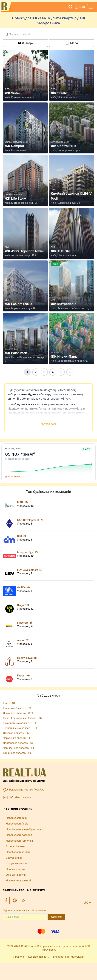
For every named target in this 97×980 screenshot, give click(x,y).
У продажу (25, 506)
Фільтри (25, 43)
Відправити (56, 917)
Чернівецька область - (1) (18, 748)
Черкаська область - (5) (18, 738)
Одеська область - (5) (16, 733)
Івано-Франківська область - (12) (23, 718)
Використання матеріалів (68, 957)
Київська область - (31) (17, 708)
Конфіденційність (38, 957)
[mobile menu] (91, 7)
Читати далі (48, 424)
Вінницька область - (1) (17, 753)
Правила (19, 957)
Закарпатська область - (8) (19, 723)
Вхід (80, 7)
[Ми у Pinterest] (15, 900)
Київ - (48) (9, 703)
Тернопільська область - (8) (20, 728)
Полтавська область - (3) (18, 743)
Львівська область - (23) (18, 713)
